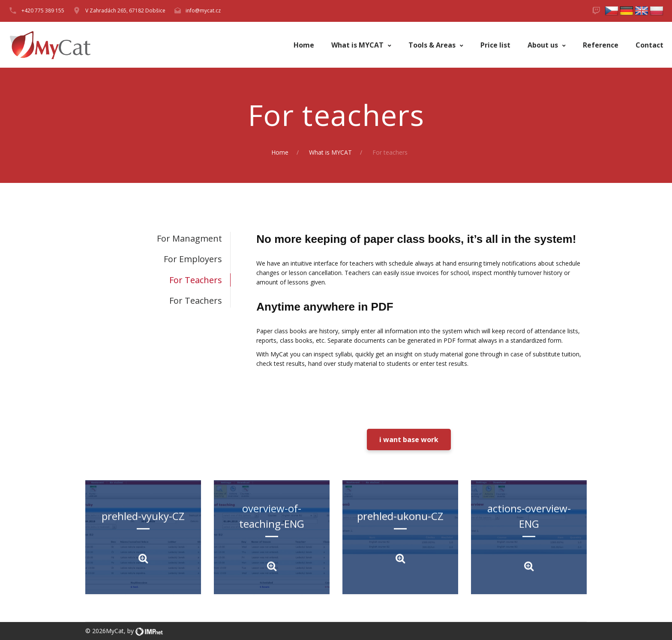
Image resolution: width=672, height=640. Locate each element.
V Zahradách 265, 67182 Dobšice (125, 10)
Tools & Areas (433, 45)
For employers (193, 259)
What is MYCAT (358, 45)
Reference (601, 45)
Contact (649, 45)
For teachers (196, 280)
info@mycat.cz (203, 10)
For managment (189, 238)
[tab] (158, 238)
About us (544, 45)
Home (304, 45)
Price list (495, 45)
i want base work (409, 440)
